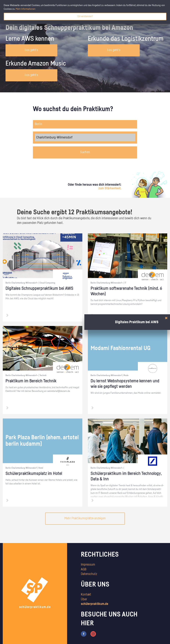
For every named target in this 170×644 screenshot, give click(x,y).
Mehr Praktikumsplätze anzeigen (85, 518)
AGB (84, 569)
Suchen (85, 152)
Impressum (88, 565)
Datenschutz (89, 574)
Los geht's (31, 50)
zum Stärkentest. (110, 188)
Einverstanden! (85, 16)
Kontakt (86, 595)
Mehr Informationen (26, 9)
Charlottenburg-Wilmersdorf (85, 138)
